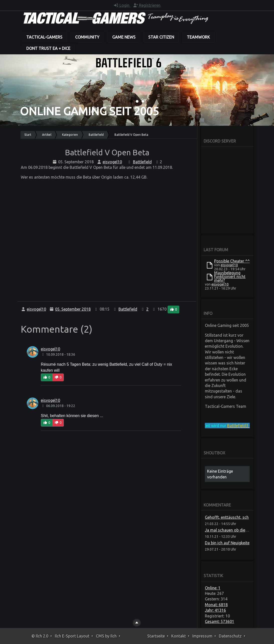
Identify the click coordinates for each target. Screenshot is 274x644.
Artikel (47, 135)
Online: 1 (213, 588)
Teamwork (198, 37)
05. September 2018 (73, 309)
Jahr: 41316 (215, 610)
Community (87, 37)
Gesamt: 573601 (220, 621)
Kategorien (70, 135)
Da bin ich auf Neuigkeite (227, 543)
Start (28, 135)
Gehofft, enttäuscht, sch (227, 517)
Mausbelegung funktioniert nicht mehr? (230, 277)
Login (122, 5)
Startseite (156, 636)
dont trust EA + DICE (48, 48)
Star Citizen (161, 37)
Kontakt (179, 636)
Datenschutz (230, 636)
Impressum (202, 636)
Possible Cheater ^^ (232, 261)
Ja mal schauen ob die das (229, 530)
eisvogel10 (112, 162)
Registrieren (147, 5)
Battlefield (96, 135)
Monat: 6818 (216, 605)
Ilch (114, 636)
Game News (124, 37)
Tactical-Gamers (44, 37)
